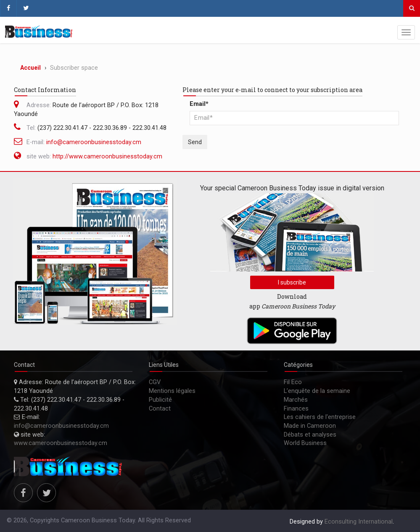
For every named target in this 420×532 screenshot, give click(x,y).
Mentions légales (172, 391)
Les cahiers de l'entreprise (320, 417)
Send (195, 142)
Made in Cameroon (310, 426)
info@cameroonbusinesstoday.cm (94, 142)
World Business (305, 443)
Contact (160, 409)
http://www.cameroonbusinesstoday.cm (107, 157)
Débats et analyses (310, 435)
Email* (199, 104)
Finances (296, 409)
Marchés (296, 400)
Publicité (160, 400)
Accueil (30, 68)
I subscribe (292, 282)
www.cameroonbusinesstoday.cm (61, 443)
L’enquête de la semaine (317, 391)
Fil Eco (293, 382)
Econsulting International (359, 522)
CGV (155, 382)
